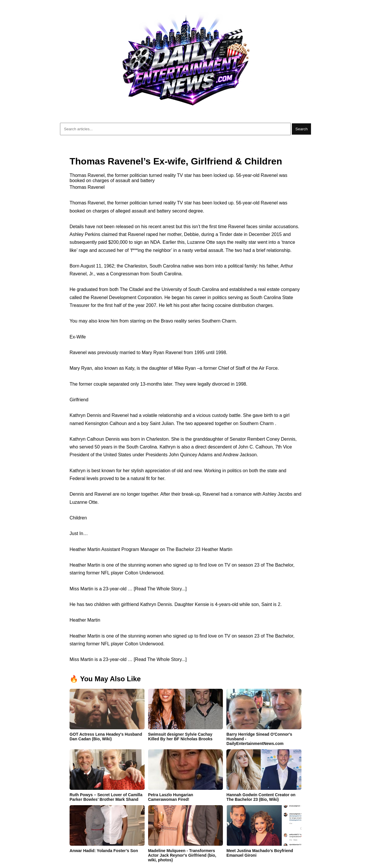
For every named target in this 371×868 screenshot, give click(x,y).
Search (301, 129)
